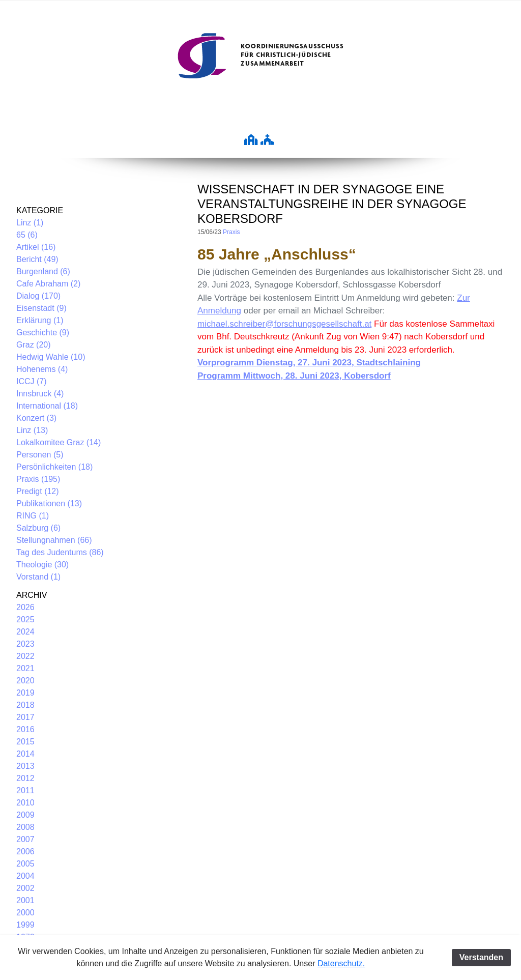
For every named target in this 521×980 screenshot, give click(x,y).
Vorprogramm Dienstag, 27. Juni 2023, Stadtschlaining (309, 363)
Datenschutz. (341, 963)
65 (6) (27, 235)
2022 (25, 656)
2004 (25, 876)
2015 (25, 742)
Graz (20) (34, 345)
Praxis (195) (38, 479)
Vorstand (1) (38, 577)
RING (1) (33, 516)
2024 (25, 632)
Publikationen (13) (49, 503)
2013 (25, 766)
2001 (25, 900)
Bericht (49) (37, 259)
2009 (25, 815)
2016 (25, 729)
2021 (25, 668)
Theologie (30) (42, 565)
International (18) (47, 406)
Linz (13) (32, 430)
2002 (25, 888)
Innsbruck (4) (40, 394)
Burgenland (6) (43, 271)
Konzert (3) (36, 418)
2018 (25, 705)
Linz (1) (30, 223)
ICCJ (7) (32, 381)
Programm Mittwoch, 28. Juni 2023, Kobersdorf (294, 376)
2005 (25, 864)
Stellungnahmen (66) (54, 540)
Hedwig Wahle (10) (51, 357)
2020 (25, 681)
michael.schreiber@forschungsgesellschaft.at (284, 324)
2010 (25, 803)
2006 (25, 852)
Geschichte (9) (43, 333)
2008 (25, 827)
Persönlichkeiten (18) (54, 467)
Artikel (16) (36, 247)
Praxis (231, 232)
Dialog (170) (38, 296)
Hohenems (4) (42, 369)
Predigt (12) (38, 491)
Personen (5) (40, 455)
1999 (25, 925)
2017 (25, 717)
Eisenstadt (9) (41, 308)
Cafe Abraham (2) (48, 284)
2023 (25, 644)
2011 (25, 790)
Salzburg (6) (38, 528)
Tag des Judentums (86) (60, 552)
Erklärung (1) (40, 320)
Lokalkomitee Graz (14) (59, 442)
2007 (25, 839)
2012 (25, 778)
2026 (25, 607)
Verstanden (481, 957)
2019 (25, 693)
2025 (25, 619)
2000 (25, 913)
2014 (25, 754)
